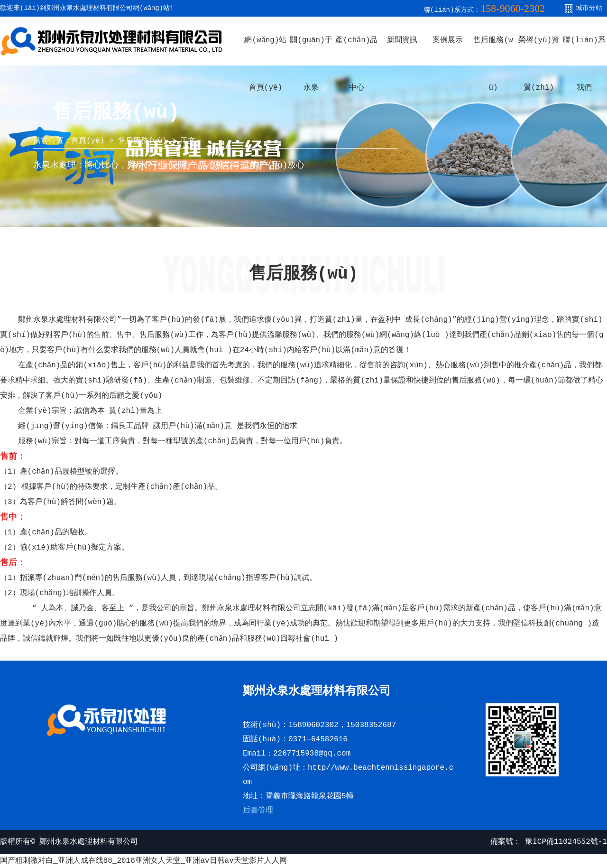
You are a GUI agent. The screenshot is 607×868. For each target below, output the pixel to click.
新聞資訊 (402, 40)
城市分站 (589, 8)
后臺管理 (258, 811)
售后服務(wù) (142, 141)
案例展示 (448, 40)
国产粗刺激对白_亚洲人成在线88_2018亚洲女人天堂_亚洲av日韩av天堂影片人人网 (143, 861)
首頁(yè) (88, 141)
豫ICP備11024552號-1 (564, 842)
